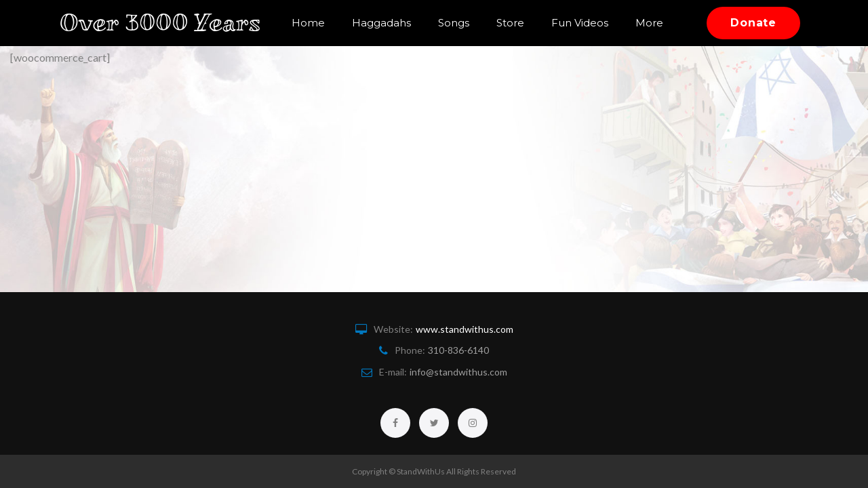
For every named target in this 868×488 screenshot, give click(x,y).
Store (538, 15)
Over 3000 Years (168, 31)
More (478, 46)
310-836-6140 (458, 350)
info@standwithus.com (458, 372)
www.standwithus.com (465, 329)
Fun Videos (608, 15)
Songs (481, 15)
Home (336, 15)
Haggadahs (409, 15)
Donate (753, 31)
